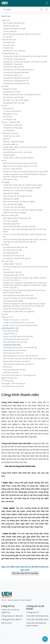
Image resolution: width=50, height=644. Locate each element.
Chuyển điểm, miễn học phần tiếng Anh (18, 158)
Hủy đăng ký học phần (12, 92)
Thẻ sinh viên (8, 48)
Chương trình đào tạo (10, 54)
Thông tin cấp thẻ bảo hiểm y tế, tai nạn (19, 323)
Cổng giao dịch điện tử (12, 620)
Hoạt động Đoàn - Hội (10, 328)
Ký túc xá (7, 270)
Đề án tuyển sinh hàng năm (14, 23)
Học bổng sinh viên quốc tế (14, 256)
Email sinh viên (9, 45)
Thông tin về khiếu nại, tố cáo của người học (20, 298)
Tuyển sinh (5, 20)
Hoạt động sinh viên (11, 331)
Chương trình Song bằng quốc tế (16, 81)
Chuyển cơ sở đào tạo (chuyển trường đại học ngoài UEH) (25, 172)
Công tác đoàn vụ (10, 334)
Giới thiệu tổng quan (11, 373)
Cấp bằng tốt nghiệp (11, 199)
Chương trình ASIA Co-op (13, 75)
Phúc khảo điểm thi (11, 145)
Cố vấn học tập (7, 381)
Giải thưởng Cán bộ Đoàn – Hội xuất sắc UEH (20, 348)
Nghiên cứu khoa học (9, 378)
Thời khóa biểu (9, 131)
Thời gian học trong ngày (13, 128)
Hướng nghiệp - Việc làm (13, 264)
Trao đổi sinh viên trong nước (13, 386)
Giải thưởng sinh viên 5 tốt (13, 353)
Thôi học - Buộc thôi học (13, 169)
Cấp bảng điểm (9, 155)
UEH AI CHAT (7, 623)
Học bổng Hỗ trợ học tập (12, 250)
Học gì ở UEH (8, 37)
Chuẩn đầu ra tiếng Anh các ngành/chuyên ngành (23, 185)
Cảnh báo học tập (10, 180)
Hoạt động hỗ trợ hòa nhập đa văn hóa (18, 296)
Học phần (5, 86)
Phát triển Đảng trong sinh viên (15, 342)
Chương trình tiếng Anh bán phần (16, 73)
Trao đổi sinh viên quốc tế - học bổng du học (19, 375)
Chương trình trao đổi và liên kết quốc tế (19, 70)
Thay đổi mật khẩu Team (37, 620)
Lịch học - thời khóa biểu (11, 122)
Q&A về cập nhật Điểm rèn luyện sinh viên (19, 227)
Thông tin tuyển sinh (11, 26)
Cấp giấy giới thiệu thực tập (14, 103)
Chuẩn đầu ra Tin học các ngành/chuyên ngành (22, 188)
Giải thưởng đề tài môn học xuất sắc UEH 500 (21, 356)
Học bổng (5, 245)
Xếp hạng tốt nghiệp (11, 193)
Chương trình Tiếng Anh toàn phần (16, 78)
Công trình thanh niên (12, 345)
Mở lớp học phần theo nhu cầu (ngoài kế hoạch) (22, 95)
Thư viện (5, 314)
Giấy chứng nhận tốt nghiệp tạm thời (17, 196)
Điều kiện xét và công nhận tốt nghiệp (18, 191)
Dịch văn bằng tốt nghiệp (13, 205)
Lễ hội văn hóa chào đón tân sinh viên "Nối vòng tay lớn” (25, 359)
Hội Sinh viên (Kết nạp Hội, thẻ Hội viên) (18, 337)
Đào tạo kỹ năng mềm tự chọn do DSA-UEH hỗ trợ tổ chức (25, 267)
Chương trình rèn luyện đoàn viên (16, 339)
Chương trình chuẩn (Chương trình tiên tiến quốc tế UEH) (25, 56)
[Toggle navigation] (47, 3)
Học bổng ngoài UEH (11, 253)
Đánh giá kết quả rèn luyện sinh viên (17, 218)
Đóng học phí (8, 109)
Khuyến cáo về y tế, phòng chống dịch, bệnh (20, 326)
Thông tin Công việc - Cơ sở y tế (16, 320)
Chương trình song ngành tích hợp (16, 84)
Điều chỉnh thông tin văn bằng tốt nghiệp (19, 202)
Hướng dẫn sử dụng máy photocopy (17, 309)
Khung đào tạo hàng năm (13, 125)
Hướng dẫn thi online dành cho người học (19, 312)
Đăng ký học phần (10, 89)
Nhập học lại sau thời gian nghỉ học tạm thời (20, 166)
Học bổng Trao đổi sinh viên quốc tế (17, 259)
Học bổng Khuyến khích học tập (15, 247)
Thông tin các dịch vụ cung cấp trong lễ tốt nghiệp (23, 210)
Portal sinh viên (9, 43)
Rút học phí (7, 117)
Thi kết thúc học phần (10, 133)
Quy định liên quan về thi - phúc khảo (18, 152)
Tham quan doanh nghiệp (13, 301)
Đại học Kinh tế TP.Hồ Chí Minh (20, 600)
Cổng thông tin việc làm (12, 616)
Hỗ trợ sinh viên (7, 261)
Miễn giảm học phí (10, 114)
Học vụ (4, 161)
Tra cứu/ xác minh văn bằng (14, 207)
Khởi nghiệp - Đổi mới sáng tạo (13, 384)
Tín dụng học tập (10, 120)
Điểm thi (6, 139)
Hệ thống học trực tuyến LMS (14, 51)
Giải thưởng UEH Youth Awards (15, 350)
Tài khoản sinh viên (9, 40)
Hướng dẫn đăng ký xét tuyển (14, 29)
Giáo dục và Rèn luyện (10, 216)
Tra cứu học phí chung (12, 111)
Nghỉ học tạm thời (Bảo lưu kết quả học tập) (20, 163)
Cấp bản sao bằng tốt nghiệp (14, 213)
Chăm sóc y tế (7, 317)
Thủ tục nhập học (10, 31)
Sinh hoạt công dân (11, 221)
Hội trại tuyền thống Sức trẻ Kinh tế (17, 362)
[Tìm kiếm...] (22, 10)
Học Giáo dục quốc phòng (13, 97)
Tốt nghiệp (5, 182)
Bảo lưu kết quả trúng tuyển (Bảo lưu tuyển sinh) (22, 34)
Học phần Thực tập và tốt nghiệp (16, 100)
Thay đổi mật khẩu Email (37, 616)
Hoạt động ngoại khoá (12, 224)
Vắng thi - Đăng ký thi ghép (14, 142)
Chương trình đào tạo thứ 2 (14, 67)
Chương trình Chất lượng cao (14, 59)
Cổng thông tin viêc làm (12, 272)
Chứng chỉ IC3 (33, 613)
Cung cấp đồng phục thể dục (15, 370)
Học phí (4, 106)
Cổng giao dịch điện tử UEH (13, 275)
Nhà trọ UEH (7, 367)
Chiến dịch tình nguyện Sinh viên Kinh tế (18, 364)
